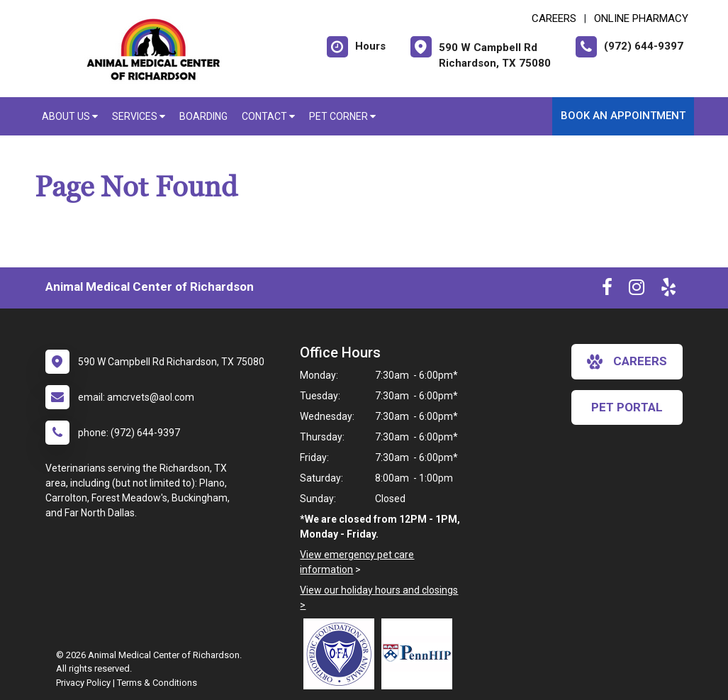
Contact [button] (268, 116)
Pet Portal (627, 407)
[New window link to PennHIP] (420, 654)
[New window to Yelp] (668, 290)
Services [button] (139, 116)
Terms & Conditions (157, 683)
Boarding (203, 116)
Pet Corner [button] (342, 116)
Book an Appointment (623, 116)
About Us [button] (70, 116)
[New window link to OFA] (342, 654)
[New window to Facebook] (607, 290)
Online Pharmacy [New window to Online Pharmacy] (641, 18)
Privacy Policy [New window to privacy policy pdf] (83, 683)
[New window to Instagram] (637, 290)
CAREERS (554, 18)
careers (627, 362)
